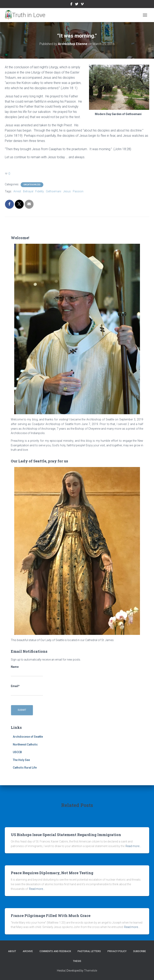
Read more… (133, 846)
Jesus (67, 191)
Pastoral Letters (89, 951)
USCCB (17, 752)
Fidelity (40, 191)
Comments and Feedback (55, 951)
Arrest (17, 191)
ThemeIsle (91, 971)
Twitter (77, 5)
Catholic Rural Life (25, 768)
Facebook (71, 5)
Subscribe (140, 951)
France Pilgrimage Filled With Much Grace (51, 916)
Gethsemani (54, 191)
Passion (78, 191)
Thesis (77, 961)
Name (27, 671)
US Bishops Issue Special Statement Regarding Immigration (66, 835)
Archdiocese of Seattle (28, 737)
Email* (27, 690)
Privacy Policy (117, 951)
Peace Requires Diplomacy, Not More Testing (52, 873)
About (12, 951)
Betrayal (28, 191)
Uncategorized (32, 185)
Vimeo (82, 5)
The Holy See (21, 760)
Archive (28, 951)
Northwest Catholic (25, 744)
